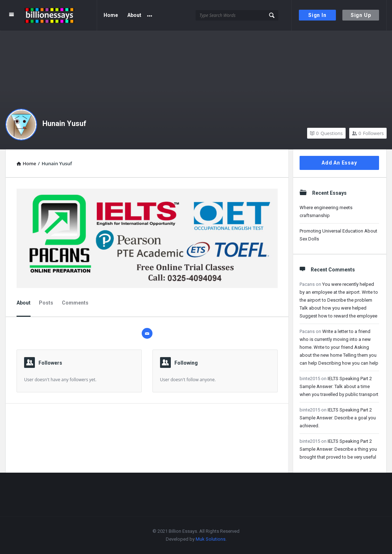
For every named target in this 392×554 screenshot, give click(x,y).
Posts (46, 303)
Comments (75, 303)
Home (111, 15)
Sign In (317, 15)
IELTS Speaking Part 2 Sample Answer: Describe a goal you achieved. (338, 418)
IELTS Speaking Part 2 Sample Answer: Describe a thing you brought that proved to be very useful (338, 449)
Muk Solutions (211, 539)
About (134, 15)
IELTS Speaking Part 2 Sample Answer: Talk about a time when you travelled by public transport (339, 386)
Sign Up (361, 15)
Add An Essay (339, 163)
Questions (326, 133)
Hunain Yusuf (64, 123)
